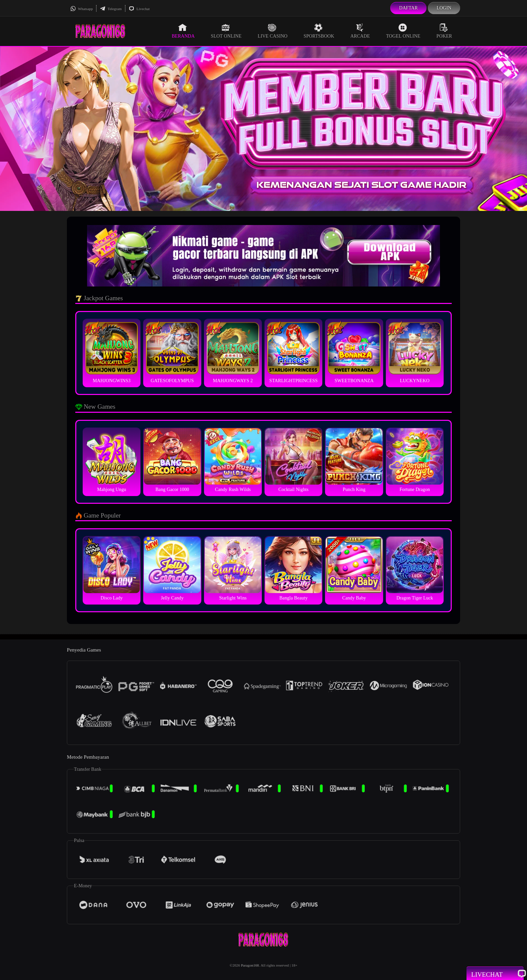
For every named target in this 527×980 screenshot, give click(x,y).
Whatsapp (82, 9)
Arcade (360, 31)
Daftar (408, 8)
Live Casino (273, 31)
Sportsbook (319, 31)
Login (444, 8)
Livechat (139, 9)
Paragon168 (250, 965)
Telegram (111, 9)
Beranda (183, 31)
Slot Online (226, 31)
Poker (444, 31)
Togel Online (403, 31)
